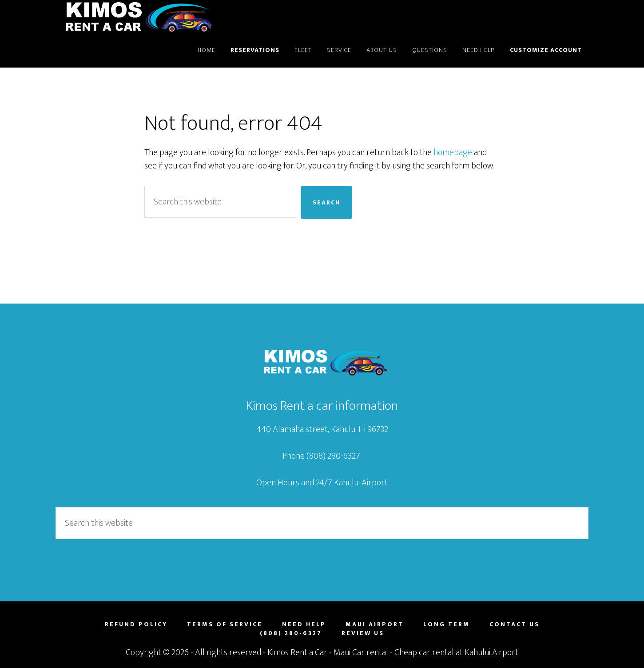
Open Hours (278, 483)
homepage (453, 152)
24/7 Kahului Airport (352, 483)
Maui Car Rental (135, 17)
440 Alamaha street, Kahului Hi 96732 (322, 429)
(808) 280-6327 (334, 456)
